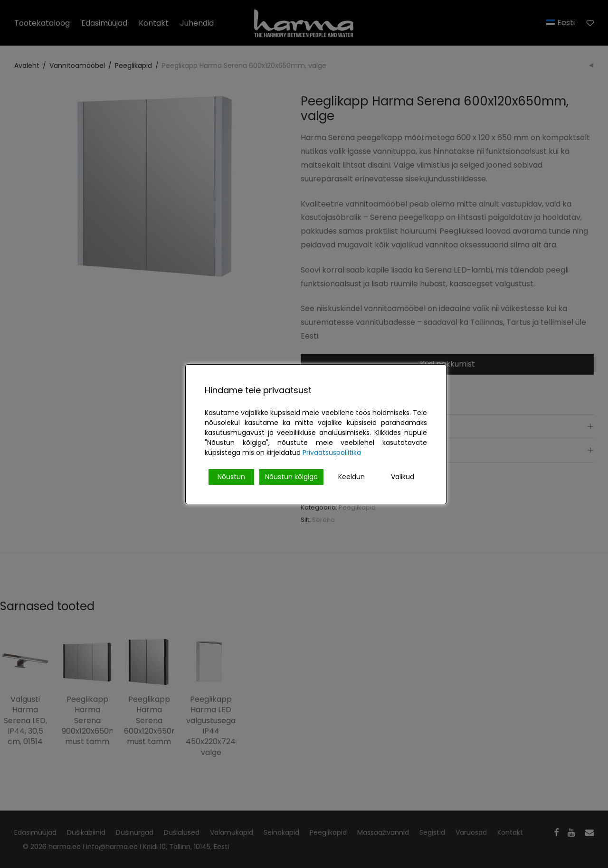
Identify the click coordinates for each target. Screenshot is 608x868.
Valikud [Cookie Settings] (403, 477)
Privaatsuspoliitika (332, 453)
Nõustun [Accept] (231, 477)
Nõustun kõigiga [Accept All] (291, 477)
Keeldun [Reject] (351, 477)
